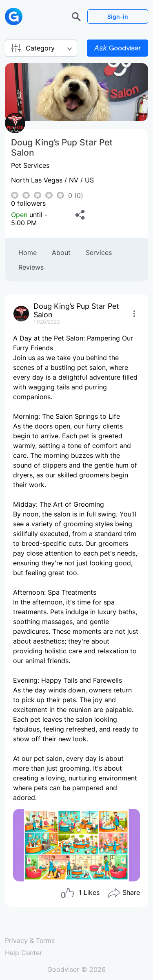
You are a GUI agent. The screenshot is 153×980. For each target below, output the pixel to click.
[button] (77, 16)
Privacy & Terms (30, 940)
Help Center (23, 953)
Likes (80, 893)
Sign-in (118, 16)
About (61, 253)
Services (99, 253)
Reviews (31, 267)
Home (28, 253)
